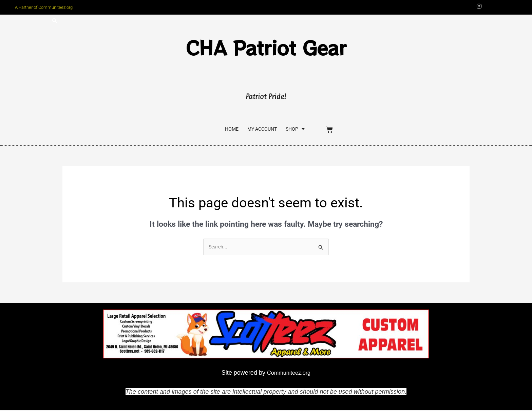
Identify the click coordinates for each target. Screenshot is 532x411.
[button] (54, 22)
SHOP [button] (292, 129)
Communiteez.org (289, 373)
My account (253, 130)
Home (216, 130)
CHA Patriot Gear (266, 47)
